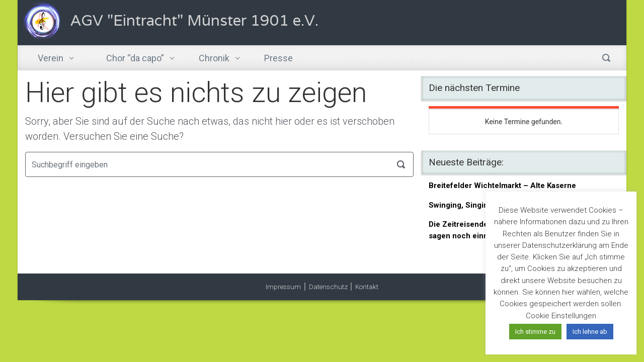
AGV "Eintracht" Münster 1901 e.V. (194, 20)
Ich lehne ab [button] (590, 332)
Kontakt (367, 287)
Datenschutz (328, 287)
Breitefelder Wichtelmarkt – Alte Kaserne (502, 186)
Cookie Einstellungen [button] (561, 316)
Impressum (283, 287)
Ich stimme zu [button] (535, 332)
